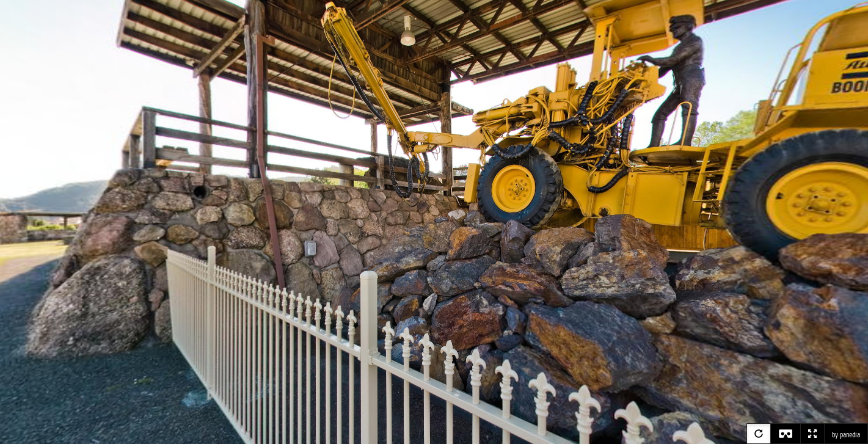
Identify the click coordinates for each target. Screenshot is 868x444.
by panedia (846, 435)
